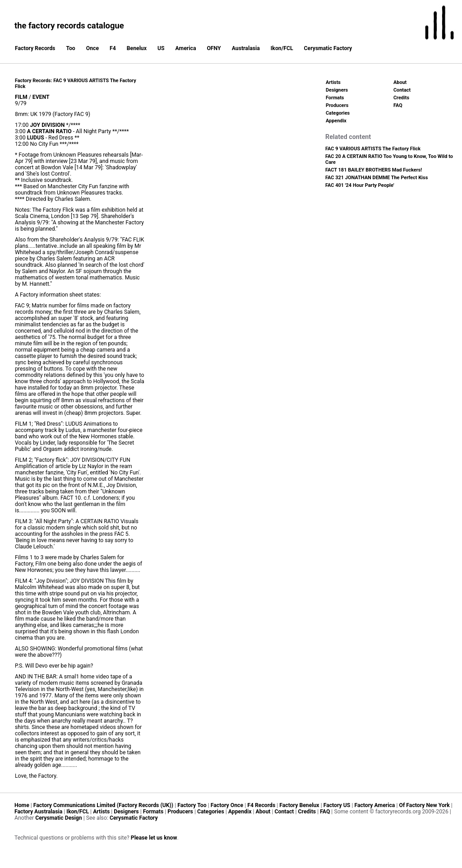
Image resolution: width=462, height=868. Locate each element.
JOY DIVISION (48, 125)
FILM (21, 97)
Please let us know (154, 838)
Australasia (246, 48)
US (161, 48)
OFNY (214, 48)
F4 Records (261, 805)
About (400, 82)
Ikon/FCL (282, 48)
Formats (335, 98)
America (186, 48)
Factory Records (35, 48)
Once (92, 48)
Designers (337, 90)
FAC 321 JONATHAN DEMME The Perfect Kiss (377, 178)
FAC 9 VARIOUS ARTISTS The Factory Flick (373, 149)
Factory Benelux (299, 805)
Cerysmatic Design (59, 818)
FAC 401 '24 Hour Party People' (360, 185)
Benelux (137, 48)
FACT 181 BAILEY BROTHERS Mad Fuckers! (374, 170)
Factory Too (192, 805)
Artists (333, 82)
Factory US (337, 805)
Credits (401, 98)
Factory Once (227, 805)
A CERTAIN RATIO (49, 131)
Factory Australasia (38, 812)
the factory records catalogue (69, 26)
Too (70, 48)
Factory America (374, 805)
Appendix (336, 121)
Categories (338, 113)
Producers (337, 105)
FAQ (398, 105)
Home (22, 805)
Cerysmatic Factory (328, 48)
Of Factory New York (424, 805)
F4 (113, 48)
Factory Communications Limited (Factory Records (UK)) (103, 805)
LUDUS (36, 138)
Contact (402, 90)
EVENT (41, 97)
